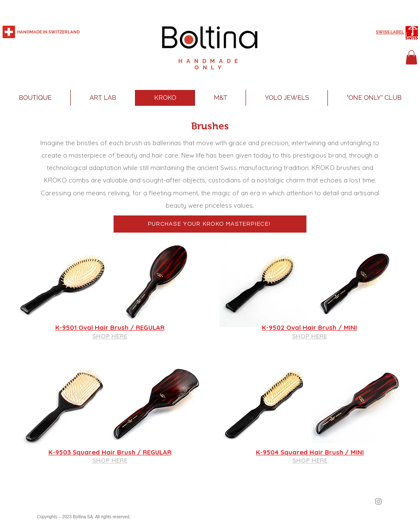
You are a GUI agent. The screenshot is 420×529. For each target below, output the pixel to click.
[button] (411, 57)
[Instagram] (378, 501)
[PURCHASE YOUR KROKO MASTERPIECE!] (210, 224)
